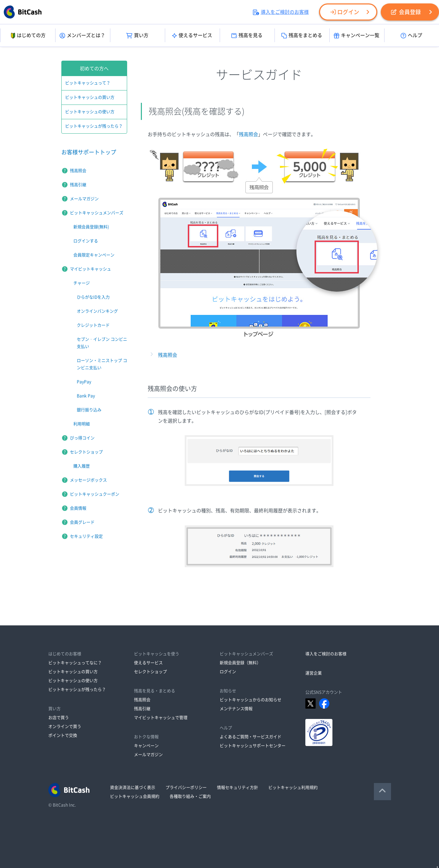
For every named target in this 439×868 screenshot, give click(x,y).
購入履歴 (82, 466)
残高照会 (248, 134)
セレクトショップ (86, 452)
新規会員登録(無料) (91, 227)
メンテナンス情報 (236, 709)
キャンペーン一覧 (357, 36)
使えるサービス (192, 36)
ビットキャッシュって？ (88, 83)
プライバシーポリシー (186, 787)
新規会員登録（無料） (240, 663)
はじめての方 (28, 36)
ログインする (86, 241)
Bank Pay (86, 396)
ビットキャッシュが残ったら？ (94, 126)
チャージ (82, 283)
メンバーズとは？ (82, 36)
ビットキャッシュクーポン (95, 494)
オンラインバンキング (97, 311)
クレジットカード (93, 325)
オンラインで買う (65, 726)
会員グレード (82, 522)
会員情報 (78, 508)
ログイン (345, 12)
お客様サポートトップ (89, 152)
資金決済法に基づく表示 (133, 787)
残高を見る (247, 36)
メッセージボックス (88, 480)
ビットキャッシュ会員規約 (135, 796)
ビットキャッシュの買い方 (90, 97)
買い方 (137, 36)
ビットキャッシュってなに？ (75, 663)
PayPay (84, 382)
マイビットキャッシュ (90, 269)
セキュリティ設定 (86, 536)
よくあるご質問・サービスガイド (251, 737)
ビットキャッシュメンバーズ (97, 213)
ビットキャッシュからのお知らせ (251, 700)
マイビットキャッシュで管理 (161, 718)
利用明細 (82, 424)
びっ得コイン (82, 438)
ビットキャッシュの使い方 (90, 112)
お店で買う (59, 718)
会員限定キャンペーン (94, 255)
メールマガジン (84, 199)
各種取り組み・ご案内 (190, 796)
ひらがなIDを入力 (93, 297)
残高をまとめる (302, 36)
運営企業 (314, 673)
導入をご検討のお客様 (281, 12)
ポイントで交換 (63, 735)
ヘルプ (411, 36)
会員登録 (406, 12)
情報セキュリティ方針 (237, 787)
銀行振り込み (89, 410)
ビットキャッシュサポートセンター (253, 746)
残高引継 (78, 185)
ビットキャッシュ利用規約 (293, 787)
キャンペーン (146, 746)
